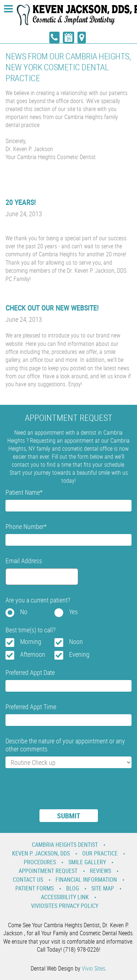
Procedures (40, 862)
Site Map (103, 888)
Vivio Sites (94, 968)
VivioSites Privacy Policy (65, 906)
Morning (31, 641)
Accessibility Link (65, 897)
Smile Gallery (87, 862)
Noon (76, 641)
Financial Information (86, 880)
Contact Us (28, 880)
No (24, 612)
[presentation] (61, 793)
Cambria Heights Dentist (65, 845)
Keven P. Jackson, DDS (41, 853)
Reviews (100, 871)
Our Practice (100, 853)
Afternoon (33, 654)
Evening (79, 654)
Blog (73, 888)
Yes (73, 612)
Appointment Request (48, 871)
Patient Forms (35, 888)
